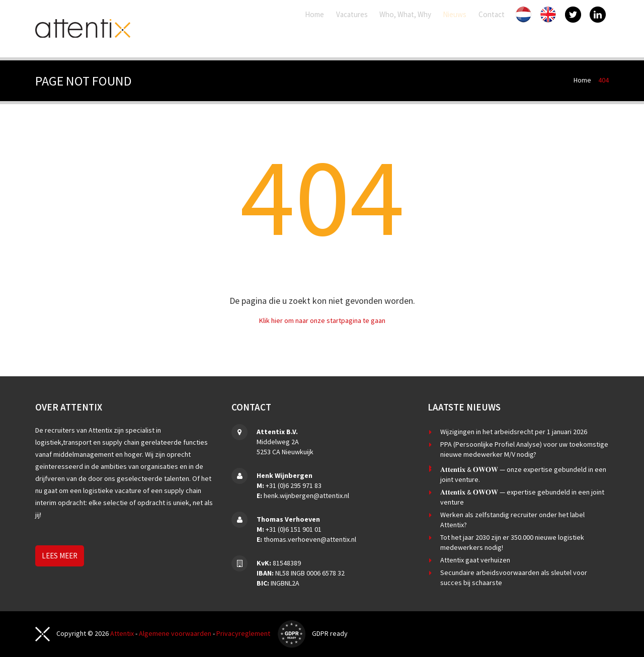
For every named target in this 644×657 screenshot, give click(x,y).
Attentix (122, 633)
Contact (497, 29)
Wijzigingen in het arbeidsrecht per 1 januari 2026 (514, 432)
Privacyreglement (243, 633)
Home (254, 29)
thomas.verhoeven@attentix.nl (310, 539)
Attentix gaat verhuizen (475, 560)
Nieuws (447, 29)
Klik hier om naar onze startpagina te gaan (322, 320)
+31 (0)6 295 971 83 (294, 485)
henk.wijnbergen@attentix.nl (306, 496)
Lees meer (60, 556)
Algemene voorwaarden (175, 633)
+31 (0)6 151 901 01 (294, 529)
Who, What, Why (379, 29)
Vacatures (306, 29)
